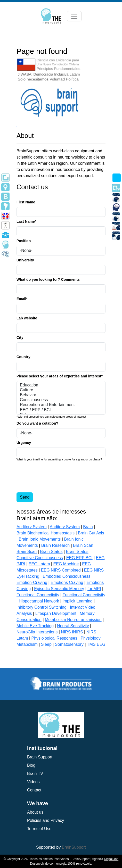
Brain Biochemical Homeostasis (46, 533)
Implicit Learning (78, 601)
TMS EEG (96, 644)
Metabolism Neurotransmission (73, 620)
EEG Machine (66, 564)
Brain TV (35, 774)
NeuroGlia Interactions (37, 632)
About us (35, 812)
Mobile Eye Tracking (35, 626)
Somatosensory (70, 644)
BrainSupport (74, 847)
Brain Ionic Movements (40, 539)
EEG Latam (39, 564)
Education (61, 385)
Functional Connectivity (38, 595)
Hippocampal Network (39, 601)
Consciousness (61, 400)
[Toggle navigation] (74, 16)
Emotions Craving (67, 582)
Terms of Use (39, 829)
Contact (34, 790)
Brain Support (40, 757)
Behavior (61, 395)
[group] (61, 683)
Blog (31, 765)
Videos (33, 782)
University (25, 260)
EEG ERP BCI (79, 558)
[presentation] (56, 480)
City (20, 337)
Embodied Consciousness (66, 576)
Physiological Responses (54, 638)
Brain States (51, 552)
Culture (61, 390)
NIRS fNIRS (72, 632)
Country (23, 357)
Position (24, 241)
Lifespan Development (56, 613)
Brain (88, 527)
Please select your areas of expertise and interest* (60, 376)
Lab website (27, 318)
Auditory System (31, 527)
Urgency (24, 443)
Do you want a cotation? (37, 423)
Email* (22, 299)
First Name (26, 202)
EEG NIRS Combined (61, 570)
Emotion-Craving (32, 582)
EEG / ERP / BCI (61, 410)
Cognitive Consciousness (40, 558)
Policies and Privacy (46, 820)
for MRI (94, 589)
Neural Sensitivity (73, 626)
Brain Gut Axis (91, 533)
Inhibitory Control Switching (42, 607)
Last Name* (26, 221)
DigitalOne (111, 859)
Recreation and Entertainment (61, 405)
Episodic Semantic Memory (59, 589)
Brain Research (55, 545)
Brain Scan (83, 545)
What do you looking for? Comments (48, 279)
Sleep (46, 644)
